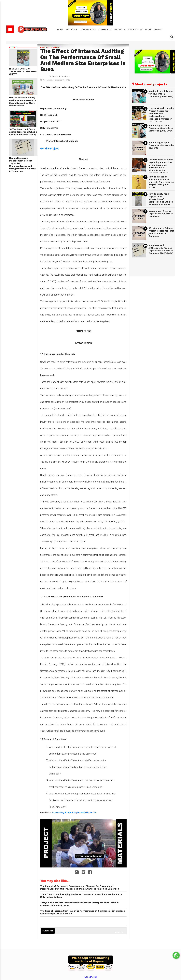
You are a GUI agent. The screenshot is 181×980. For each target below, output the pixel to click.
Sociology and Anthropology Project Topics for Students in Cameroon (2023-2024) (161, 249)
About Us (120, 29)
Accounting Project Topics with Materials (75, 812)
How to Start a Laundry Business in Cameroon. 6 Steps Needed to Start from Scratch (23, 102)
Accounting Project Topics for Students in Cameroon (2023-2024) (161, 128)
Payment (158, 29)
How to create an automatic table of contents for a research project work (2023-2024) (161, 182)
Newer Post (119, 932)
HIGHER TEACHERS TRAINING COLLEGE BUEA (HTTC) (23, 71)
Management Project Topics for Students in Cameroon (161, 214)
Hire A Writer (135, 29)
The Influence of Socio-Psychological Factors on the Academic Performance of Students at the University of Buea (161, 166)
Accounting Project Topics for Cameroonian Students (161, 145)
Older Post (48, 931)
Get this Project (49, 149)
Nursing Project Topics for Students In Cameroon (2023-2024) (161, 94)
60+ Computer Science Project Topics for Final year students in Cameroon (161, 232)
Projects (72, 29)
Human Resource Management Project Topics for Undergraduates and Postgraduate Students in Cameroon (22, 165)
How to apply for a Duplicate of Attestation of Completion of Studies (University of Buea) (161, 199)
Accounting (54, 47)
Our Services (88, 29)
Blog (148, 29)
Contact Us (105, 29)
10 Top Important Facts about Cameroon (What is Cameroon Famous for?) (23, 132)
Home (60, 29)
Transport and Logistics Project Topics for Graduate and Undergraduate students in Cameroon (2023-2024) (161, 115)
